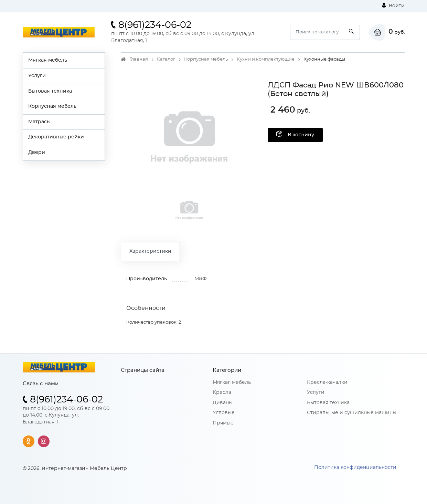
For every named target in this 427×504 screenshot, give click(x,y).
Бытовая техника (50, 91)
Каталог (166, 59)
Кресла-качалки (327, 382)
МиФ (201, 279)
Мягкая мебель (48, 60)
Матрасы (39, 122)
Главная (139, 59)
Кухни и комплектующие (266, 59)
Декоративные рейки (56, 137)
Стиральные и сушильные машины (352, 413)
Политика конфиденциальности (355, 468)
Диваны (223, 403)
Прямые (223, 423)
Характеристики (150, 251)
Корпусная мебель (52, 106)
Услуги (37, 76)
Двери (37, 153)
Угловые (224, 413)
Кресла (222, 392)
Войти (393, 6)
